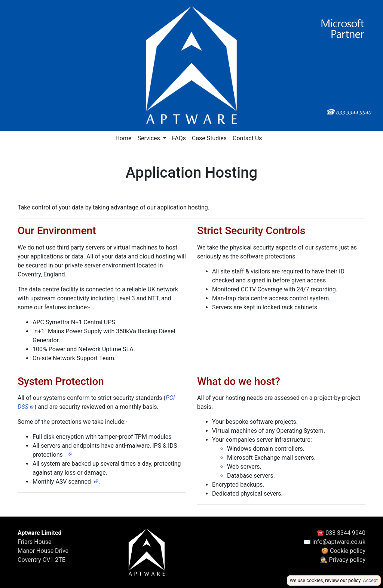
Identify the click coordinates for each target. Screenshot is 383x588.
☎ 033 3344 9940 (341, 533)
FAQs (179, 138)
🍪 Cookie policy (343, 551)
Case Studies (209, 138)
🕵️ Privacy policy (343, 560)
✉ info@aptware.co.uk (334, 542)
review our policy (343, 580)
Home (123, 138)
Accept (370, 580)
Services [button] (149, 138)
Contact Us (247, 138)
